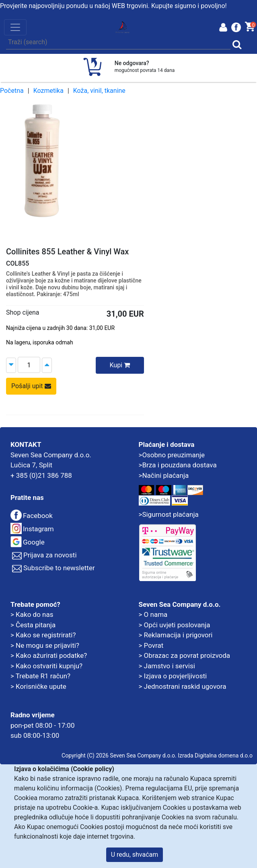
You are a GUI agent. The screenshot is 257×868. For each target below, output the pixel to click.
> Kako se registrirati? (43, 635)
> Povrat (151, 645)
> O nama (153, 614)
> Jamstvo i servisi (167, 666)
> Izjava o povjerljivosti (173, 676)
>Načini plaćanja (164, 475)
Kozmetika (48, 91)
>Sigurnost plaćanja (169, 514)
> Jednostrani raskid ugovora (183, 686)
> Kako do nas (32, 614)
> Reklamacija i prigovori (176, 635)
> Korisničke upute (38, 686)
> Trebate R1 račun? (40, 676)
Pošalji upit (31, 386)
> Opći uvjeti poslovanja (175, 625)
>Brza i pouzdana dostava (178, 465)
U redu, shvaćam (135, 855)
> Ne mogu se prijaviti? (45, 645)
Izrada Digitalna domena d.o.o (215, 755)
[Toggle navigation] (15, 27)
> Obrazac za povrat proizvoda (185, 655)
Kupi (120, 365)
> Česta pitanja (33, 625)
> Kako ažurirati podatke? (49, 655)
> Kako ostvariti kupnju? (46, 666)
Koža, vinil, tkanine (99, 91)
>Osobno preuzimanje (172, 455)
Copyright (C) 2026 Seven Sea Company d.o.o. (119, 755)
